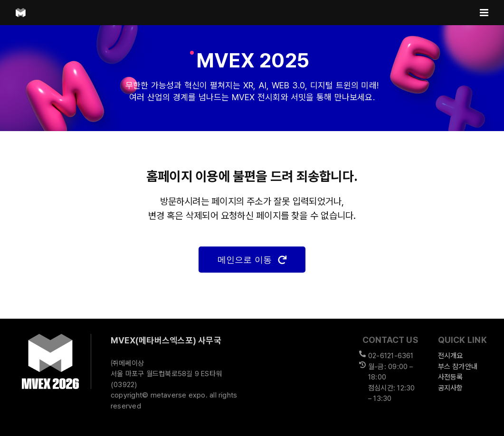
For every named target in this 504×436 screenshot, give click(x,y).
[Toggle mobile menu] (485, 13)
